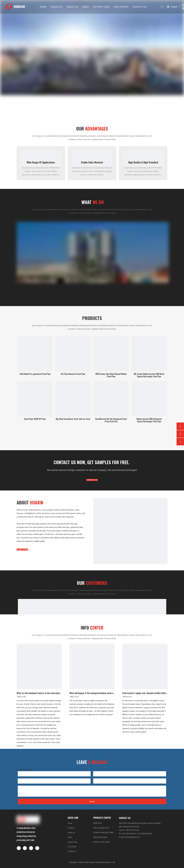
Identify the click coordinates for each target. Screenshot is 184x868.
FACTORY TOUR (101, 7)
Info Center (72, 847)
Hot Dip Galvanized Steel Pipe (73, 374)
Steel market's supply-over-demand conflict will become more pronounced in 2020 (145, 693)
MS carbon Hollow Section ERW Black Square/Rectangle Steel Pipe (149, 375)
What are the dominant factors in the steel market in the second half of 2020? (39, 693)
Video (70, 837)
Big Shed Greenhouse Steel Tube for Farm (73, 419)
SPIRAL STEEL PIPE (101, 842)
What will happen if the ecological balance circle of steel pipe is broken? (92, 693)
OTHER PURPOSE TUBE (103, 833)
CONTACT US (140, 7)
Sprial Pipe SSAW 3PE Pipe (35, 419)
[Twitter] (31, 848)
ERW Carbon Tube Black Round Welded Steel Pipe (111, 375)
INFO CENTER (121, 7)
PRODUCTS (57, 7)
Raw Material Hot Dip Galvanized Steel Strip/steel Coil (111, 420)
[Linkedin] (25, 848)
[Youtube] (37, 848)
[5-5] (130, 535)
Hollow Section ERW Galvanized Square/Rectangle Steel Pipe (149, 420)
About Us (71, 833)
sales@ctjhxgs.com (132, 837)
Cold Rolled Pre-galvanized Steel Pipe (35, 374)
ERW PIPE (97, 823)
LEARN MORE (22, 550)
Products (71, 828)
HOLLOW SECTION (101, 828)
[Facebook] (19, 848)
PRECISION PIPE (100, 837)
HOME (43, 7)
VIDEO (85, 7)
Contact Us (72, 851)
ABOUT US (72, 7)
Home (70, 823)
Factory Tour (73, 842)
